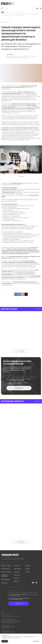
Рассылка (17, 575)
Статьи (12, 12)
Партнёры (17, 572)
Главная (5, 12)
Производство (6, 579)
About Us (16, 578)
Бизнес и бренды (6, 572)
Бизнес (18, 12)
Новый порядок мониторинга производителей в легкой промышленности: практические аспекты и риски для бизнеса (20, 15)
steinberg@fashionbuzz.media (8, 632)
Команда (28, 566)
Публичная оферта (6, 615)
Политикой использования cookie (13, 638)
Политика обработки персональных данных (11, 616)
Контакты (28, 572)
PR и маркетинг (6, 569)
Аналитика (4, 583)
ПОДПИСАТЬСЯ (19, 388)
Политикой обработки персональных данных (20, 380)
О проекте (17, 566)
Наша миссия (18, 569)
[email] (21, 375)
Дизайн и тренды (6, 566)
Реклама (27, 569)
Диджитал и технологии (5, 576)
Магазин (16, 581)
